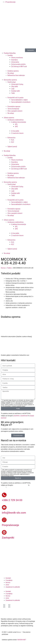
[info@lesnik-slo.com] (4, 507)
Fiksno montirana (17, 58)
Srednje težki (15, 91)
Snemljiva (14, 60)
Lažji (13, 89)
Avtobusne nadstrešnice (15, 120)
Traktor (9, 268)
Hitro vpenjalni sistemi (15, 111)
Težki (13, 93)
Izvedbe (10, 55)
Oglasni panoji (12, 147)
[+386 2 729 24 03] (4, 495)
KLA (13, 140)
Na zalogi (11, 73)
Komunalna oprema (10, 80)
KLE (13, 142)
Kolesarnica (11, 138)
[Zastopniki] (4, 532)
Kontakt (8, 578)
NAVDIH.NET (22, 640)
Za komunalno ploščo (18, 64)
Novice (8, 583)
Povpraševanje (10, 525)
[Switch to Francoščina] (14, 9)
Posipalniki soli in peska (15, 98)
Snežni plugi (12, 82)
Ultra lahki (15, 86)
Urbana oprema (9, 118)
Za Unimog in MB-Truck (19, 66)
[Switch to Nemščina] (11, 9)
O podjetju (9, 580)
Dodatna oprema (13, 71)
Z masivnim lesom (17, 133)
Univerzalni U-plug (17, 84)
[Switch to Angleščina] (7, 9)
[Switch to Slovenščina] (3, 9)
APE (16, 127)
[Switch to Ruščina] (18, 9)
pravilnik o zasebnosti (21, 416)
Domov (3, 268)
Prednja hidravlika (10, 53)
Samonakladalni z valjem (19, 100)
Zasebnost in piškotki (13, 587)
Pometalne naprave (14, 106)
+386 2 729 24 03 (12, 500)
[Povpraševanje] (4, 520)
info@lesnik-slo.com (14, 513)
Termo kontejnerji (13, 109)
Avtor (7, 585)
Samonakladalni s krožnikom (21, 102)
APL (16, 124)
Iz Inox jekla (15, 131)
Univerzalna (15, 62)
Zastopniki (8, 538)
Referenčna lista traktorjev (16, 75)
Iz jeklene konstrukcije (19, 122)
